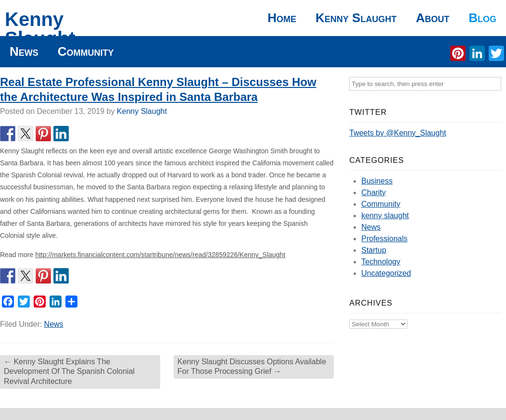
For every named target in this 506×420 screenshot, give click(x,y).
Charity (373, 192)
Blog (482, 18)
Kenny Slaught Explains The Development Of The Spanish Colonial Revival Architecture (69, 372)
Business (377, 181)
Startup (374, 250)
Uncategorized (386, 273)
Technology (381, 262)
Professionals (384, 239)
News (24, 51)
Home (282, 18)
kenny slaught (385, 216)
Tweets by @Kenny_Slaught (398, 133)
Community (86, 51)
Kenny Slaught (40, 29)
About (432, 18)
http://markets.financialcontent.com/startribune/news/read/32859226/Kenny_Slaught (160, 255)
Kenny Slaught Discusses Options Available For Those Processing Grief (252, 367)
